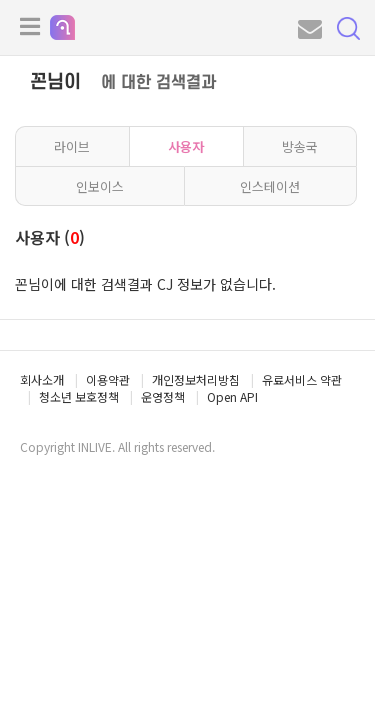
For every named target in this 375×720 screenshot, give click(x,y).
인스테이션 (270, 186)
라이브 (72, 146)
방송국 (300, 146)
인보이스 (100, 186)
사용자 (186, 146)
